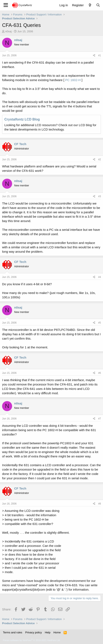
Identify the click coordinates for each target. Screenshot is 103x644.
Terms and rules (13, 632)
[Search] (98, 5)
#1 (100, 55)
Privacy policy (33, 632)
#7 (100, 419)
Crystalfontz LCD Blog (22, 119)
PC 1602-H (73, 80)
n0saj (8, 31)
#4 (100, 277)
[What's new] (90, 5)
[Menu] (6, 5)
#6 (100, 373)
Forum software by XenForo (32, 640)
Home (57, 632)
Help (48, 632)
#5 (100, 323)
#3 (100, 196)
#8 (100, 504)
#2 (100, 159)
